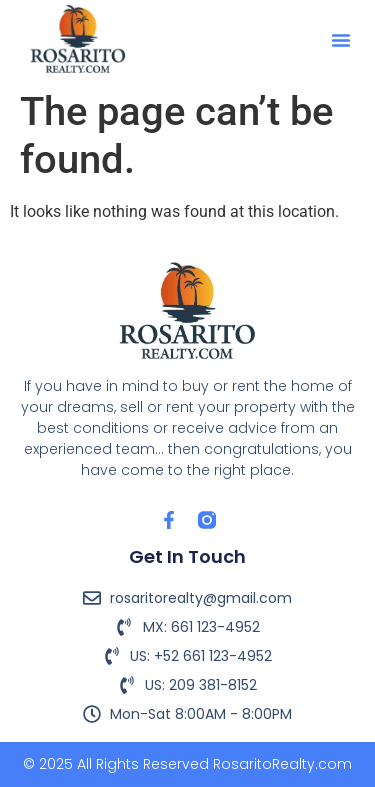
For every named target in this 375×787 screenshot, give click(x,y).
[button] (341, 40)
